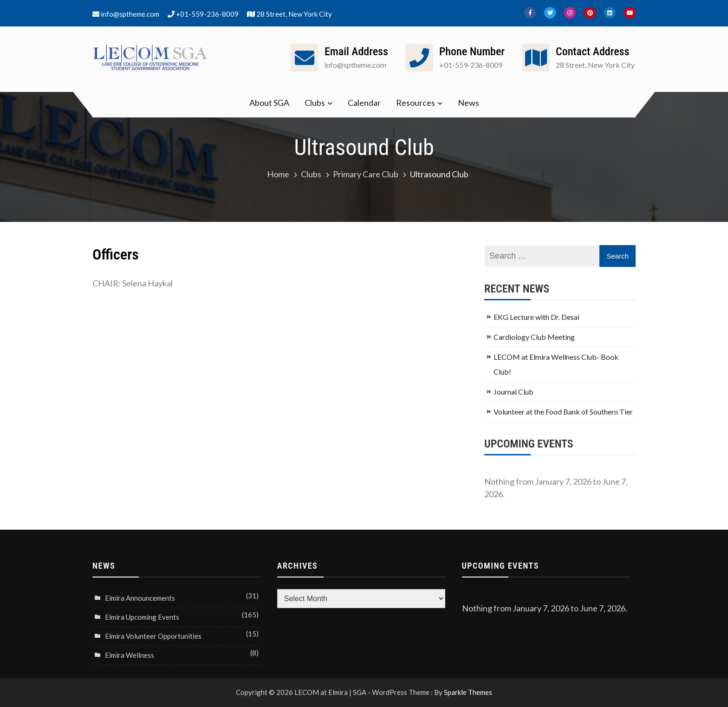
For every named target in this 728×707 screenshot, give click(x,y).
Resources (416, 103)
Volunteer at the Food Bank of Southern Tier (563, 412)
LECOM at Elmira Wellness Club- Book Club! (556, 364)
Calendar (364, 103)
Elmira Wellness (130, 655)
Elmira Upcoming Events (142, 617)
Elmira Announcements (140, 598)
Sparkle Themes (468, 692)
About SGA (269, 103)
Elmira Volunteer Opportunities (153, 636)
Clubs (315, 103)
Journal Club (513, 392)
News (468, 103)
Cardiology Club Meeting (534, 337)
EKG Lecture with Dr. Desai (536, 317)
